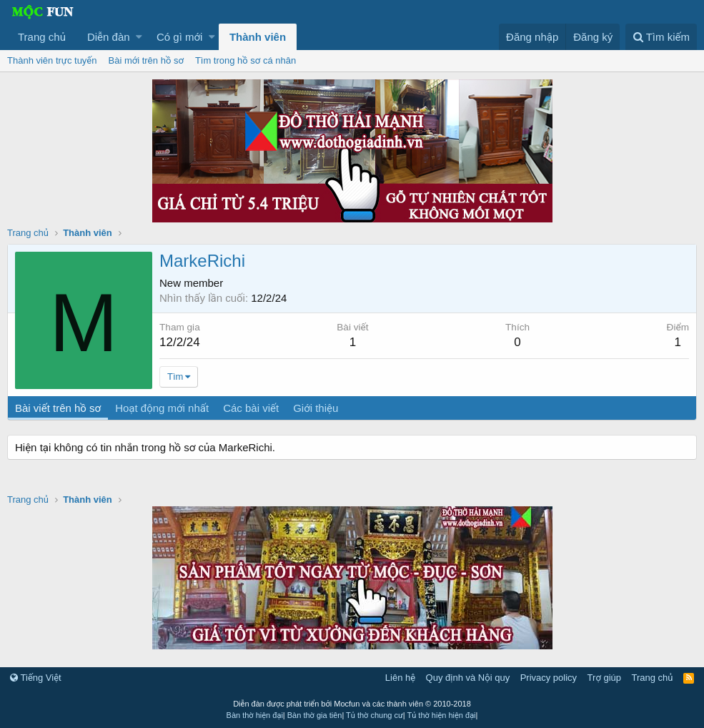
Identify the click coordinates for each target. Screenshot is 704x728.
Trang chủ (42, 37)
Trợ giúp (604, 678)
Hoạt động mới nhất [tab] (162, 408)
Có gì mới (179, 37)
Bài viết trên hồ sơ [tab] (58, 408)
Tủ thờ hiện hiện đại (442, 715)
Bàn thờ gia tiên (315, 715)
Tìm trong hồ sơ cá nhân (246, 60)
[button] (139, 37)
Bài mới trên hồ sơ (146, 60)
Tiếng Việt (36, 678)
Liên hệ (400, 678)
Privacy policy (549, 678)
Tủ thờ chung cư (375, 715)
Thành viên (258, 37)
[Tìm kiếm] (661, 37)
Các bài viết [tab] (251, 408)
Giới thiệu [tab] (316, 408)
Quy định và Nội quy (468, 678)
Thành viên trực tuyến (52, 60)
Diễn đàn (109, 37)
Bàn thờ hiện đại (255, 715)
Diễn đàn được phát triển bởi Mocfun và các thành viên (352, 704)
